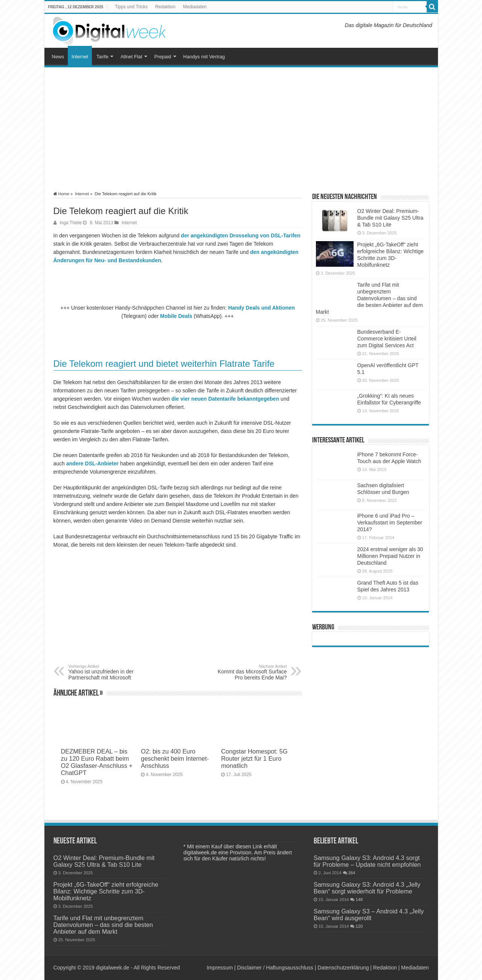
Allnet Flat (131, 57)
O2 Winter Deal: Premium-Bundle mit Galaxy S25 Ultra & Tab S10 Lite (390, 218)
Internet (80, 57)
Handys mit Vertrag (204, 57)
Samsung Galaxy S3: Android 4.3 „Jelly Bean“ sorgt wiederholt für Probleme (367, 888)
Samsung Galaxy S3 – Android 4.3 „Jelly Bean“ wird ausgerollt (369, 915)
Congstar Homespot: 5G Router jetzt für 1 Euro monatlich (254, 758)
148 (359, 899)
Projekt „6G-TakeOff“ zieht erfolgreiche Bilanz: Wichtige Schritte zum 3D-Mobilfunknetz (106, 891)
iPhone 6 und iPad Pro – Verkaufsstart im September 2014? (390, 523)
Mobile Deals (176, 316)
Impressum (220, 968)
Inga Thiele (71, 223)
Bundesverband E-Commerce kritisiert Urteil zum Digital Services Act (387, 339)
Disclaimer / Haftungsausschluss (275, 968)
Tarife (102, 57)
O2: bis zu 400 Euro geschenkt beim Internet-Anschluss (175, 758)
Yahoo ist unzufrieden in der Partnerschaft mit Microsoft (107, 672)
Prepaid (163, 57)
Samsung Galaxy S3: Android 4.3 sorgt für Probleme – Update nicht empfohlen (367, 861)
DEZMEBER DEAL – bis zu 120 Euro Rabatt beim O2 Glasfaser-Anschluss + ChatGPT (97, 762)
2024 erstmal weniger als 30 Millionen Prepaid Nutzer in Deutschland (390, 556)
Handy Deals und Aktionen (262, 308)
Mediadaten (195, 7)
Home (61, 194)
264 (352, 873)
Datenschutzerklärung (343, 968)
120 (359, 926)
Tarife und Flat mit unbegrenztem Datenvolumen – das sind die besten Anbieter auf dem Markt (369, 298)
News (58, 57)
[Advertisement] (241, 129)
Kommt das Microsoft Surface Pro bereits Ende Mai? (248, 672)
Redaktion (165, 7)
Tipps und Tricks (131, 7)
